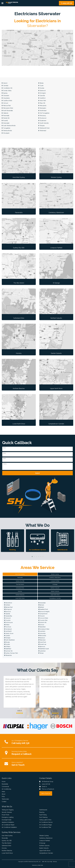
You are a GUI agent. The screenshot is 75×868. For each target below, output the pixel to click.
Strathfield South (44, 649)
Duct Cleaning (43, 817)
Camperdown (43, 614)
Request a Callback (22, 754)
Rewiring (42, 812)
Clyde (41, 86)
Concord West (43, 618)
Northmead (42, 111)
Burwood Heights (44, 612)
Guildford (42, 98)
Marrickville (42, 636)
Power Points (6, 815)
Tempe (41, 653)
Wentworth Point (44, 128)
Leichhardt (8, 631)
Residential (5, 784)
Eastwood (42, 91)
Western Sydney (44, 836)
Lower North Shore (7, 853)
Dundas (41, 88)
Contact (4, 802)
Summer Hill (8, 651)
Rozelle (7, 644)
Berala (41, 83)
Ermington (42, 93)
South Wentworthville (9, 126)
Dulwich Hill (42, 622)
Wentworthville (7, 131)
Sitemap (55, 862)
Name (5, 448)
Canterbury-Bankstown (46, 838)
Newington (42, 108)
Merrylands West (7, 108)
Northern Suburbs (44, 846)
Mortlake (7, 638)
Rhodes (7, 642)
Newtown (42, 638)
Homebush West (44, 629)
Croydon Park (43, 620)
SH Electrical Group (32, 862)
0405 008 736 (67, 3)
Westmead (42, 131)
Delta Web (40, 865)
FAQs (3, 797)
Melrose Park (6, 106)
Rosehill (5, 121)
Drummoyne (8, 622)
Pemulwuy (42, 116)
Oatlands (5, 113)
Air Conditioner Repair (8, 825)
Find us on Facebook (47, 789)
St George (42, 843)
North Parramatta (7, 111)
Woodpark (6, 133)
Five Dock (8, 627)
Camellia (5, 86)
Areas (3, 792)
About (4, 794)
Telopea (41, 126)
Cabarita (7, 614)
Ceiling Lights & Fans (45, 820)
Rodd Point (42, 642)
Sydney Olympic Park (11, 653)
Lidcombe (42, 633)
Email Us (43, 787)
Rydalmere (42, 121)
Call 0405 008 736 (20, 743)
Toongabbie (6, 128)
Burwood (7, 612)
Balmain (41, 605)
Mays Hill (42, 103)
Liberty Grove (9, 633)
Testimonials (5, 799)
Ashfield (7, 605)
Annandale (42, 603)
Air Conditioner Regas (46, 825)
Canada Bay (8, 616)
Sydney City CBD (7, 841)
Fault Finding (43, 815)
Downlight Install (7, 820)
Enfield (7, 625)
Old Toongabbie (44, 113)
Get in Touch (18, 765)
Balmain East (8, 607)
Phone (5, 453)
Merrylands (42, 106)
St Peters (7, 647)
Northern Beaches (7, 851)
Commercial (5, 787)
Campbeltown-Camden (46, 853)
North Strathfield (9, 640)
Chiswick (42, 616)
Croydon (7, 620)
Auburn (5, 83)
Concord (7, 618)
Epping (5, 93)
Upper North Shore (45, 851)
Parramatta (5, 116)
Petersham (42, 640)
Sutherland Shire (6, 846)
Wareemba (8, 655)
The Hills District (6, 843)
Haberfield (42, 627)
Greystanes (6, 98)
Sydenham (42, 651)
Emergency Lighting (8, 817)
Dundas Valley (7, 91)
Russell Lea (42, 644)
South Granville (44, 123)
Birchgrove (8, 609)
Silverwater (6, 123)
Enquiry (5, 464)
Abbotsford (8, 603)
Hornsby (4, 848)
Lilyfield (7, 636)
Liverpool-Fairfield (45, 841)
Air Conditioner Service (46, 822)
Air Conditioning (6, 789)
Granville (42, 96)
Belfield (41, 607)
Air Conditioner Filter (45, 827)
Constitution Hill (7, 88)
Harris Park (42, 101)
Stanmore (42, 647)
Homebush (8, 629)
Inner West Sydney (7, 836)
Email (5, 459)
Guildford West (7, 101)
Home (4, 782)
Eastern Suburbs (44, 848)
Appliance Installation (8, 822)
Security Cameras (7, 812)
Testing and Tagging (8, 810)
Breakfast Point (43, 609)
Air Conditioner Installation (9, 827)
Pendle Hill (6, 118)
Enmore (41, 625)
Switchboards (43, 810)
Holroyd (5, 103)
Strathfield (8, 649)
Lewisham (42, 631)
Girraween (5, 96)
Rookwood (42, 118)
